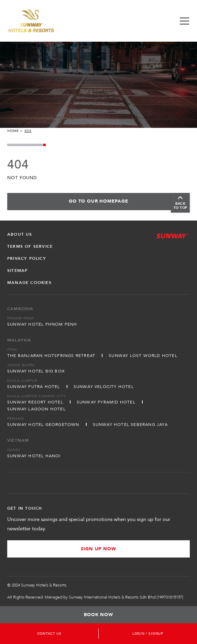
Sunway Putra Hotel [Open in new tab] (34, 387)
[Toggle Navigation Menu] (184, 21)
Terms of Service (30, 246)
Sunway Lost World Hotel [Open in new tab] (143, 356)
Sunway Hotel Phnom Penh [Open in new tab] (42, 324)
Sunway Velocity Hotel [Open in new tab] (104, 387)
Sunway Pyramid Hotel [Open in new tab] (106, 402)
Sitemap (17, 270)
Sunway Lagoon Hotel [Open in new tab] (36, 409)
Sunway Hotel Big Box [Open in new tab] (36, 371)
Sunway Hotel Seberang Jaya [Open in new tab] (130, 425)
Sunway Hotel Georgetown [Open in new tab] (43, 425)
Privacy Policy (27, 258)
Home (13, 131)
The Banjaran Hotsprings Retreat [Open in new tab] (51, 356)
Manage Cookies (29, 283)
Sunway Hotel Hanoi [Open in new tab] (34, 456)
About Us (20, 234)
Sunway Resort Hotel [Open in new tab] (35, 402)
